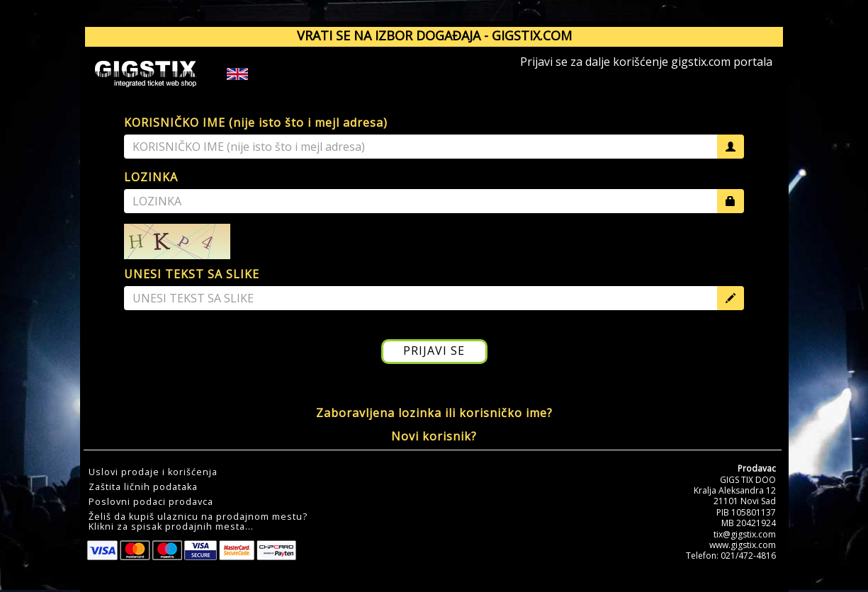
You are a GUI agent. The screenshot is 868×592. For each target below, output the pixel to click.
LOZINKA (151, 177)
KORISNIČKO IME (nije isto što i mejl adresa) (256, 123)
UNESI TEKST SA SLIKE (192, 274)
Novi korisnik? (434, 436)
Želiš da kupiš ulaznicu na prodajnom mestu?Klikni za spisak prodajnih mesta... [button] (198, 522)
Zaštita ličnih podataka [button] (143, 487)
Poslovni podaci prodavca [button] (151, 502)
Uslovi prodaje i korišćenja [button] (153, 472)
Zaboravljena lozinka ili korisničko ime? (434, 413)
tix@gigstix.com (745, 534)
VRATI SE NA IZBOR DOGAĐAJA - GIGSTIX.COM (434, 35)
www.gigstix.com (743, 545)
